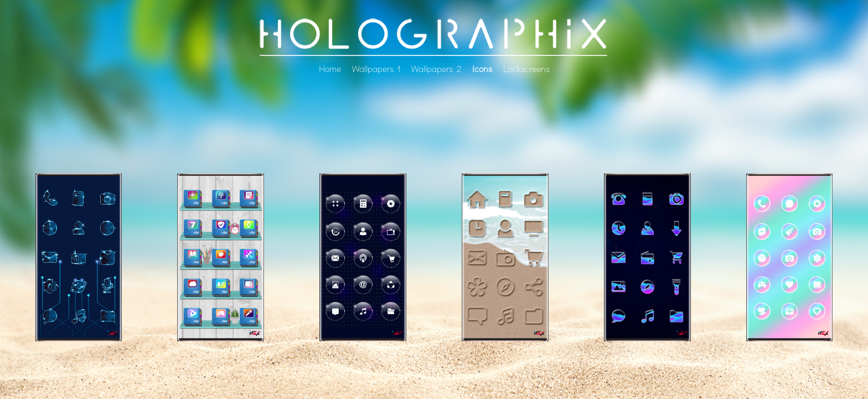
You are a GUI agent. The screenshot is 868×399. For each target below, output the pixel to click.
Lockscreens (526, 70)
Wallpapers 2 (436, 70)
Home (330, 70)
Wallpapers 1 (376, 70)
